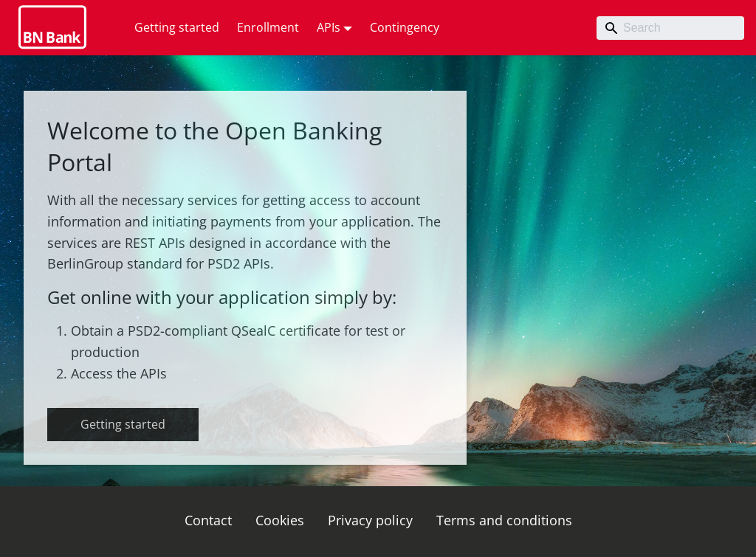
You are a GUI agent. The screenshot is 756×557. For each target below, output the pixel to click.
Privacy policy (370, 520)
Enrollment (268, 27)
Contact (208, 520)
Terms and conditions (504, 520)
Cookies (280, 520)
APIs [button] (329, 27)
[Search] (670, 28)
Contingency (405, 27)
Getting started (177, 27)
